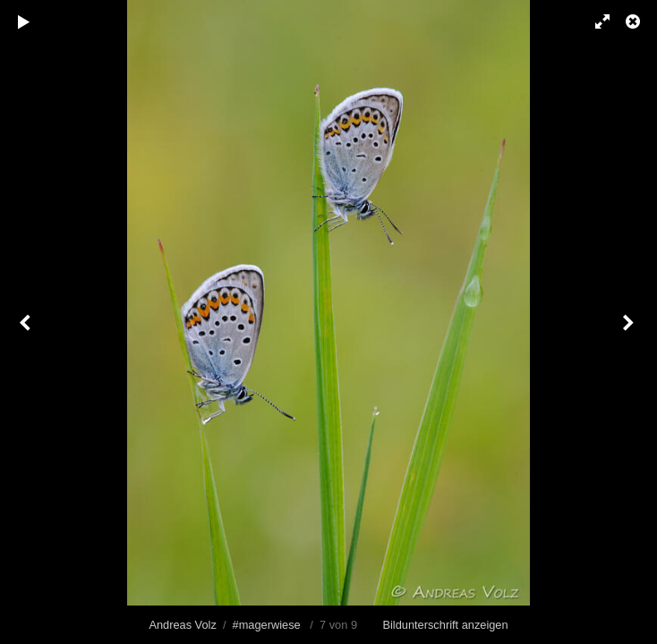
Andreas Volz (182, 625)
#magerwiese (267, 625)
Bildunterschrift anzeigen (445, 625)
